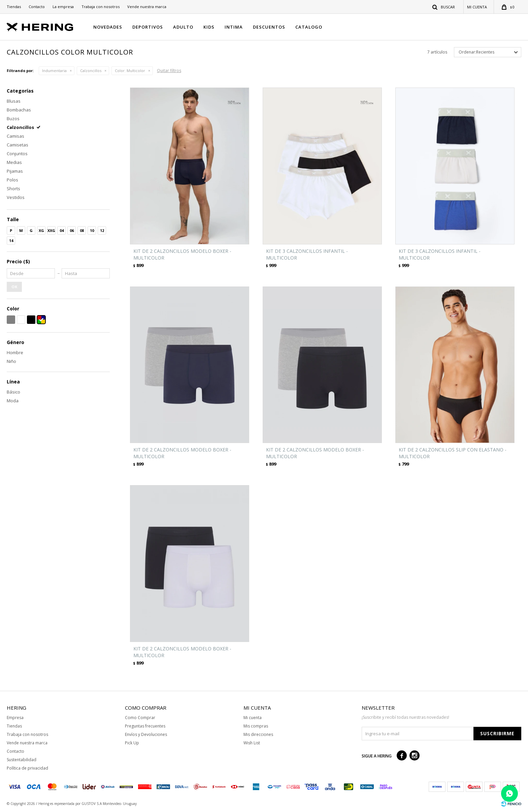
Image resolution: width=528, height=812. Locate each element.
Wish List (252, 743)
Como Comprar (140, 718)
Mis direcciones (258, 734)
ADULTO (183, 27)
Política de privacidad (27, 768)
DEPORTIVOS (148, 27)
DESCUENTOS (269, 27)
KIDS (209, 27)
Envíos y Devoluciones (146, 734)
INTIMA (234, 27)
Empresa (15, 718)
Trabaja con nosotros (101, 7)
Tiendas (14, 7)
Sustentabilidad (22, 760)
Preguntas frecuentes (145, 726)
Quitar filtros (169, 71)
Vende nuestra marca (147, 7)
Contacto (37, 7)
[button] (444, 7)
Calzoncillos (91, 71)
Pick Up (132, 743)
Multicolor (130, 71)
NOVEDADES (108, 27)
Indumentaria (54, 71)
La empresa (63, 7)
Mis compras (256, 726)
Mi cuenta (253, 718)
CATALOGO (309, 27)
